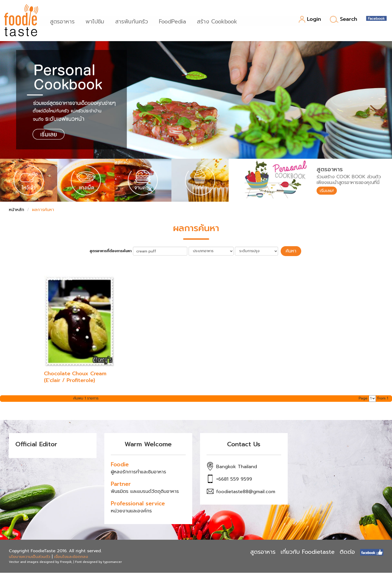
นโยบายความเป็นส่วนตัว (30, 556)
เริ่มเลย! (328, 191)
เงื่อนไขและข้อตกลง (71, 556)
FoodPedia (174, 21)
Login (310, 19)
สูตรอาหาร (64, 21)
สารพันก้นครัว (133, 21)
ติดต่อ (347, 551)
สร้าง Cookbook (219, 21)
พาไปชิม (97, 21)
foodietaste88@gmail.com (246, 491)
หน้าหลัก (17, 210)
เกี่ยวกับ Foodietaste (308, 551)
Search (343, 19)
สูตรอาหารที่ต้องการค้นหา (113, 251)
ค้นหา (291, 251)
